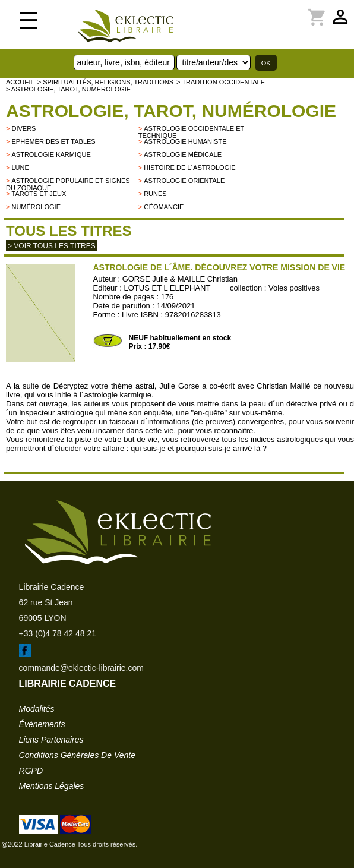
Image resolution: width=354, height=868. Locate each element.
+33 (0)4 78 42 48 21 (58, 633)
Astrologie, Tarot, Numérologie (171, 111)
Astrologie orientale (184, 181)
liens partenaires (51, 740)
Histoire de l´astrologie (189, 168)
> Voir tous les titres (52, 246)
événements (42, 724)
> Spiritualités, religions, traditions (105, 82)
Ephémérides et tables (53, 141)
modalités (37, 709)
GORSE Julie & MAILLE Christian (180, 279)
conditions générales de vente (77, 755)
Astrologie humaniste (185, 141)
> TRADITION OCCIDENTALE (221, 82)
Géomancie (164, 207)
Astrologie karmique (51, 154)
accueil (20, 82)
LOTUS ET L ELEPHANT (167, 288)
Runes (155, 194)
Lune (20, 168)
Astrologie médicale (183, 154)
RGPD (31, 771)
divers (23, 128)
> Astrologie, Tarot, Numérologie (68, 89)
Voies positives (294, 288)
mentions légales (52, 786)
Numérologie (36, 207)
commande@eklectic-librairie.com (81, 668)
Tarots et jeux (39, 194)
